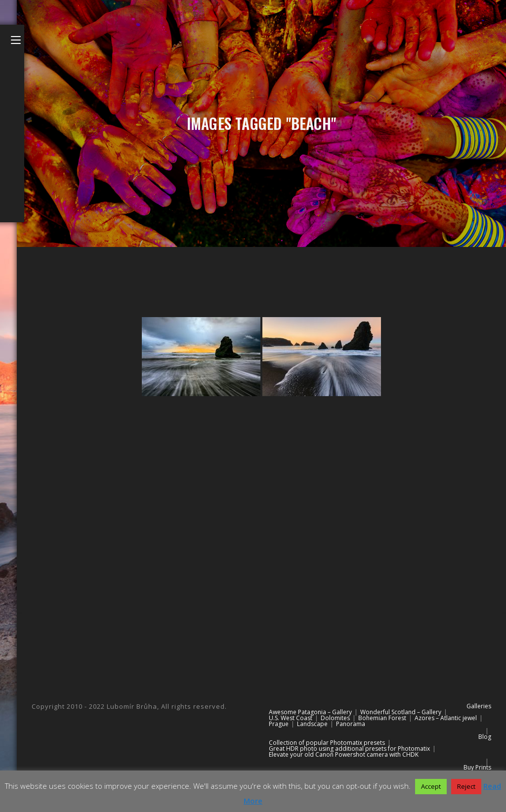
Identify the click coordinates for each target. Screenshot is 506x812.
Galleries (479, 706)
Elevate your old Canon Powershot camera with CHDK (344, 754)
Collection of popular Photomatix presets (327, 743)
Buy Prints (477, 767)
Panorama (351, 724)
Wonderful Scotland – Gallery (401, 712)
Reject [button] (466, 786)
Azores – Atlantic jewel (446, 718)
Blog (485, 737)
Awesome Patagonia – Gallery (310, 712)
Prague (279, 724)
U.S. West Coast (291, 718)
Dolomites (335, 718)
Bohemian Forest (382, 718)
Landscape (312, 724)
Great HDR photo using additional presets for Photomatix (349, 749)
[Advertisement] (261, 491)
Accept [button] (431, 786)
